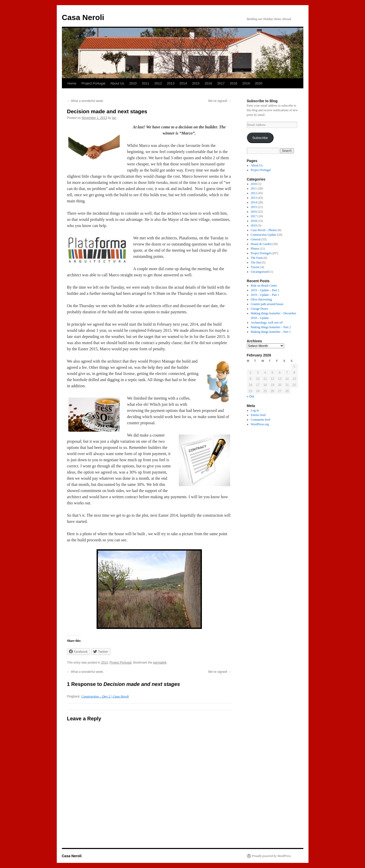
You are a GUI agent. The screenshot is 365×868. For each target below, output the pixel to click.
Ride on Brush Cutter (264, 286)
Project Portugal (93, 83)
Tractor (255, 267)
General (256, 239)
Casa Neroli (83, 17)
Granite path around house (267, 304)
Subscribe (260, 138)
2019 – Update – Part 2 (265, 290)
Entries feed (258, 415)
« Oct (251, 397)
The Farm (257, 258)
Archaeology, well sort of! (267, 323)
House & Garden (261, 244)
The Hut (256, 262)
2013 (171, 83)
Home (72, 83)
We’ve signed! (220, 101)
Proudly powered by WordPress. (272, 856)
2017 (221, 83)
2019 (246, 83)
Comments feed (260, 420)
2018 (234, 83)
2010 (133, 83)
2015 (196, 83)
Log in (255, 410)
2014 (183, 83)
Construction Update (264, 235)
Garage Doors (259, 309)
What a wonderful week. (85, 101)
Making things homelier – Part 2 (271, 327)
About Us (117, 83)
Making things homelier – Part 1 (271, 332)
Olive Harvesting (261, 299)
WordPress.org (260, 424)
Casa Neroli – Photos (264, 230)
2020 (259, 83)
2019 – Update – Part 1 (265, 295)
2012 (158, 83)
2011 (146, 83)
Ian (114, 118)
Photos (255, 249)
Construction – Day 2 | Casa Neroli (105, 696)
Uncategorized (260, 272)
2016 (208, 83)
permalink (160, 663)
